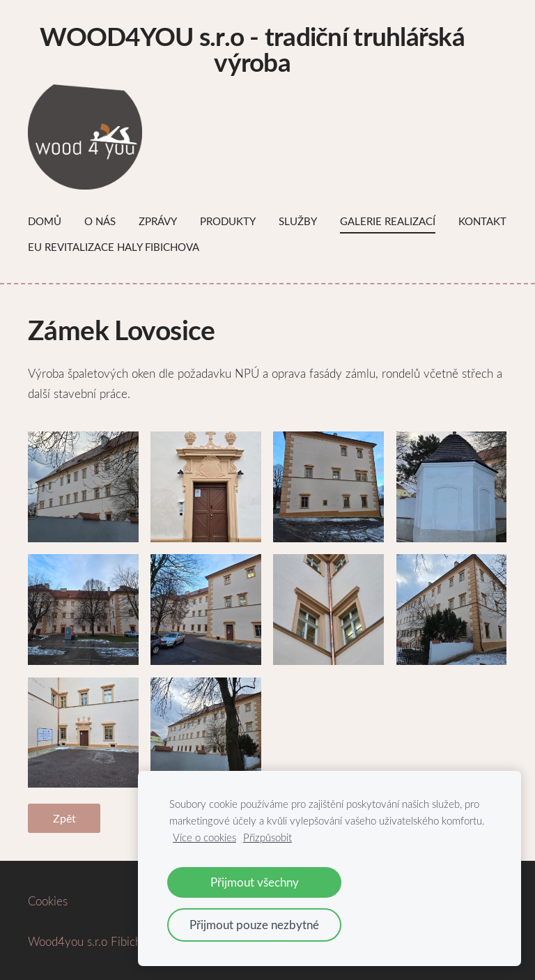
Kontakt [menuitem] (482, 221)
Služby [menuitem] (298, 221)
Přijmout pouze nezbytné (254, 925)
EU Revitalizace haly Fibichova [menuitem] (114, 247)
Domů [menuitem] (45, 221)
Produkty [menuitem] (228, 221)
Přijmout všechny (255, 882)
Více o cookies (204, 837)
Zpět (64, 818)
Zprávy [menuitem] (158, 221)
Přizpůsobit (267, 837)
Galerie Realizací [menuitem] (388, 221)
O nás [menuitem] (100, 221)
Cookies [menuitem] (48, 901)
